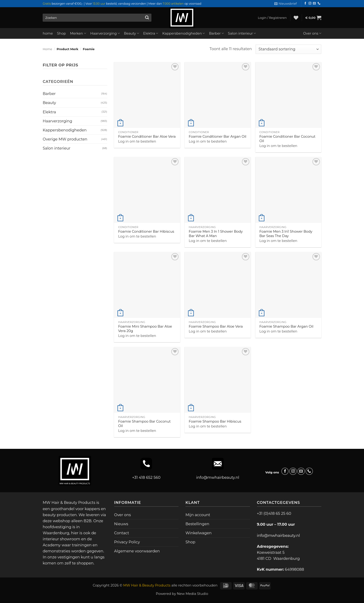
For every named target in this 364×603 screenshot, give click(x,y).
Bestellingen (197, 524)
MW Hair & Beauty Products (147, 585)
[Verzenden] (147, 18)
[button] (286, 4)
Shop (62, 33)
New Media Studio (193, 594)
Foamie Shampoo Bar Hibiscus (215, 421)
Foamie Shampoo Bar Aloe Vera (216, 326)
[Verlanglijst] (296, 18)
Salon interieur (242, 33)
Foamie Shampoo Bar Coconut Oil (144, 424)
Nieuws (121, 524)
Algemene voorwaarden (137, 551)
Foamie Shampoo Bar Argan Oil (286, 326)
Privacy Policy (127, 542)
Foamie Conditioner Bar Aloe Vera (147, 137)
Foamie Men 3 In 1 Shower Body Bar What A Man (216, 234)
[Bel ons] (319, 3)
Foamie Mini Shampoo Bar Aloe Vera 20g (145, 329)
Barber (216, 33)
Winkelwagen (199, 533)
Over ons (312, 33)
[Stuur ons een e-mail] (314, 3)
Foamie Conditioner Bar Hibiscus (146, 231)
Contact (122, 533)
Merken (78, 33)
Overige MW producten (65, 139)
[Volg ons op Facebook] (305, 3)
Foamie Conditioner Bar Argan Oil (218, 137)
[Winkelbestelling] (288, 49)
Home (47, 49)
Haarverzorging (105, 33)
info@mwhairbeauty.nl (218, 477)
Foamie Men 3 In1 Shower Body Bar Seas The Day (286, 234)
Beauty (132, 33)
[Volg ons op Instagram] (310, 3)
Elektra (151, 33)
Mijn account (198, 515)
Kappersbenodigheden (184, 33)
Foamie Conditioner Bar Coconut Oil (287, 139)
